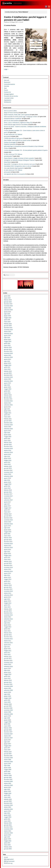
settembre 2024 (8, 334)
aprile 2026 (7, 296)
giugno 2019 (7, 458)
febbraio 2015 (8, 561)
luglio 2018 (7, 480)
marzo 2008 (7, 726)
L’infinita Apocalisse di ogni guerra (13, 138)
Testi (5, 88)
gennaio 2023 (8, 373)
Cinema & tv (7, 92)
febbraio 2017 (8, 514)
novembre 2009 (8, 686)
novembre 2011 (8, 639)
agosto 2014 (7, 573)
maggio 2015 (8, 555)
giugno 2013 (7, 601)
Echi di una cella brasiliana (11, 121)
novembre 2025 (8, 306)
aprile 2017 (7, 510)
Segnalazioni (8, 100)
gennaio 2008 (8, 730)
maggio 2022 (8, 389)
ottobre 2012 (8, 617)
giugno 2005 (7, 791)
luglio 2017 (7, 504)
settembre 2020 (8, 429)
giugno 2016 (7, 530)
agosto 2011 (7, 645)
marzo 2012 (7, 631)
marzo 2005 (7, 797)
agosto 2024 (7, 336)
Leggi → (7, 69)
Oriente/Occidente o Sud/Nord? (13, 119)
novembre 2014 (8, 567)
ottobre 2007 (8, 736)
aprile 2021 (7, 415)
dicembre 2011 (8, 637)
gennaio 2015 (8, 563)
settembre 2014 (8, 571)
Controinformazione (9, 84)
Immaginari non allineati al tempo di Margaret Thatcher (19, 160)
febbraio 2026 (8, 300)
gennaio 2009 (8, 706)
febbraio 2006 (8, 775)
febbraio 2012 (8, 633)
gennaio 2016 (8, 540)
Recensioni (7, 82)
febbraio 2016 (8, 538)
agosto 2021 (7, 407)
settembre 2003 (8, 833)
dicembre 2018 (8, 470)
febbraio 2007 (8, 752)
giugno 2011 (7, 649)
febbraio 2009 (8, 704)
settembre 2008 (8, 714)
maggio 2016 (8, 532)
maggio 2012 (8, 627)
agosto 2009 (7, 692)
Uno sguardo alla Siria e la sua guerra (14, 174)
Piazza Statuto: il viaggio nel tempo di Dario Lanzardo (19, 158)
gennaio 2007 (8, 754)
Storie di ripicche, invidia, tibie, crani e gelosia (17, 115)
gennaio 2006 (8, 777)
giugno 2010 (7, 672)
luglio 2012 (7, 623)
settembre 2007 (8, 738)
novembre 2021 (8, 401)
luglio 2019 (7, 456)
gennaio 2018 (8, 492)
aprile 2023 (7, 367)
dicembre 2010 (8, 661)
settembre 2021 (8, 405)
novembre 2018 (8, 472)
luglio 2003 (7, 837)
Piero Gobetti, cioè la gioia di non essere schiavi (17, 140)
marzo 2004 (7, 821)
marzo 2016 (7, 536)
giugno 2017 (7, 506)
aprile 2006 (7, 772)
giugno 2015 (7, 554)
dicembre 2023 (8, 351)
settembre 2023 (8, 357)
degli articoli (9, 859)
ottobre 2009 (8, 688)
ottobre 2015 (8, 546)
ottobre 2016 (8, 522)
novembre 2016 (8, 520)
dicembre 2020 (8, 423)
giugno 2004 (7, 815)
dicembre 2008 (8, 708)
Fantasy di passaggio (10, 142)
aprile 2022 (7, 391)
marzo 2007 (7, 750)
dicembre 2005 (8, 779)
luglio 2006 (7, 766)
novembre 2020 (8, 425)
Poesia (6, 90)
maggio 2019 (8, 460)
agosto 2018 (7, 478)
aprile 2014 (7, 581)
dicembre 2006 (8, 756)
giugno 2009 (7, 696)
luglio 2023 (7, 361)
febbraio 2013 (8, 609)
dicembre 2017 (8, 494)
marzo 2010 (7, 678)
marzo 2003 (7, 845)
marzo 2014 (7, 583)
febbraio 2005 (8, 799)
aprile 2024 (7, 343)
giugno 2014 (7, 577)
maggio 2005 (8, 793)
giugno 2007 (7, 744)
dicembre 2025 (8, 304)
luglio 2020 (7, 433)
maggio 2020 (8, 437)
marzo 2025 (7, 322)
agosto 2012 (7, 621)
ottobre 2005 (8, 783)
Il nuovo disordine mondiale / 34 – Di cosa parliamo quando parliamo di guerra (26, 150)
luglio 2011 (7, 647)
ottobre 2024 (8, 332)
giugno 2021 (7, 411)
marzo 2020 (7, 441)
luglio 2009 (7, 694)
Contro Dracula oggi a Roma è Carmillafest (16, 125)
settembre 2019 (8, 452)
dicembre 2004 (8, 803)
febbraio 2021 (8, 419)
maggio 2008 (8, 722)
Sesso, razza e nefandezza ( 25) (18, 123)
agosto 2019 (7, 454)
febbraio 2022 (8, 395)
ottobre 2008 (8, 712)
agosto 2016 (7, 526)
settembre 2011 (8, 643)
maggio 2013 (8, 603)
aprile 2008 (7, 724)
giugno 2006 (7, 768)
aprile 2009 (7, 700)
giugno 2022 (7, 387)
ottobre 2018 (8, 474)
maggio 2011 (8, 651)
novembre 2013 (8, 591)
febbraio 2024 (8, 347)
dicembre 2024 (8, 328)
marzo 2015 (7, 559)
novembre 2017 (8, 496)
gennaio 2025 (8, 326)
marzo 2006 (7, 773)
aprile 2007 (7, 748)
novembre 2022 (8, 377)
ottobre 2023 (8, 355)
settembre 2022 (8, 381)
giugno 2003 (7, 839)
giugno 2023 (7, 363)
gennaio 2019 (8, 468)
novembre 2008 (8, 710)
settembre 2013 (8, 595)
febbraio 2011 (8, 657)
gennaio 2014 (8, 587)
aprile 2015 (7, 557)
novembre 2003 (8, 829)
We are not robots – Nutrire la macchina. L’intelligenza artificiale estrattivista (25, 127)
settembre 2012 (8, 619)
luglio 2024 (7, 338)
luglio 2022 (7, 385)
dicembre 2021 (8, 399)
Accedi (6, 857)
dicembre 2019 (8, 447)
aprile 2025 (7, 320)
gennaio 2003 (8, 849)
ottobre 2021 (8, 403)
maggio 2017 (8, 508)
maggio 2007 (8, 746)
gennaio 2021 (8, 421)
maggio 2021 (8, 413)
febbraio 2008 (8, 728)
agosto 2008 (7, 716)
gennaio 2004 (8, 825)
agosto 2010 (7, 668)
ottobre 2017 (8, 498)
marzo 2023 (7, 369)
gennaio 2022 (8, 397)
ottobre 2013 (8, 593)
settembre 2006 (8, 762)
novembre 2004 (8, 805)
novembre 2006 (8, 758)
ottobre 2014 (8, 569)
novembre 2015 (8, 544)
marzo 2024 (7, 345)
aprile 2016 (7, 534)
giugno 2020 (7, 435)
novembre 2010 (8, 663)
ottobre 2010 (8, 664)
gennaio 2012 (8, 635)
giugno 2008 (7, 720)
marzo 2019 (7, 464)
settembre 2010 (8, 666)
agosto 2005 (7, 787)
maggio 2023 (8, 365)
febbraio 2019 (8, 466)
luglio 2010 (7, 670)
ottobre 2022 (8, 379)
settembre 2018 (8, 476)
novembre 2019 (8, 448)
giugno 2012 (7, 625)
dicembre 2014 (8, 565)
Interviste (7, 86)
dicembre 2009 (8, 684)
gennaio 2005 (8, 801)
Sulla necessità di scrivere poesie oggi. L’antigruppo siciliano (21, 117)
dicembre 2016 (8, 518)
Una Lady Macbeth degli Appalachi (14, 168)
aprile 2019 (7, 462)
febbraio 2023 (8, 371)
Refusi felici (7, 162)
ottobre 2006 (8, 760)
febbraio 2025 (8, 324)
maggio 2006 (8, 770)
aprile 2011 (7, 653)
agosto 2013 (7, 597)
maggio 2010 (8, 674)
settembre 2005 (8, 785)
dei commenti (9, 861)
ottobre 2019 (8, 450)
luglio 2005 (7, 789)
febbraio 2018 (8, 490)
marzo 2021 (7, 417)
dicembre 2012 (8, 613)
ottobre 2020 (8, 427)
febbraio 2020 (8, 443)
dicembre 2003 (8, 827)
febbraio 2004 (8, 823)
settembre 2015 (8, 548)
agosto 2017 (7, 502)
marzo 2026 (7, 298)
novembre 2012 (8, 615)
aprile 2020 (7, 439)
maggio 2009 (8, 698)
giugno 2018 (7, 482)
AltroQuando (8, 102)
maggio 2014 (8, 579)
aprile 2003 (7, 843)
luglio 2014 (7, 575)
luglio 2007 (7, 742)
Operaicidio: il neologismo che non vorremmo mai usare (20, 164)
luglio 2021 (7, 409)
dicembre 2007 (8, 732)
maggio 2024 (8, 341)
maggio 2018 (8, 484)
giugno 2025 (7, 316)
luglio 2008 (7, 718)
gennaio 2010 (8, 682)
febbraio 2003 (8, 847)
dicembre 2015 (8, 542)
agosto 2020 (7, 431)
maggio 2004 (8, 817)
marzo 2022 (7, 393)
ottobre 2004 (8, 807)
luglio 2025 (7, 314)
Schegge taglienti (9, 94)
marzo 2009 (7, 702)
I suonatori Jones (9, 98)
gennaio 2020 (8, 445)
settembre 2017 (8, 500)
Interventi (7, 80)
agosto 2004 (7, 811)
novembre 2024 (8, 330)
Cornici (21, 22)
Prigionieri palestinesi (10, 144)
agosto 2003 (7, 835)
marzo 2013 (7, 607)
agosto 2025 (7, 312)
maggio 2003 (8, 841)
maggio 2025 (8, 318)
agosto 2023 (7, 359)
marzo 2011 (7, 655)
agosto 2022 (7, 383)
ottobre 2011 (8, 641)
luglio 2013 (7, 599)
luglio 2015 (7, 552)
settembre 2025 (8, 310)
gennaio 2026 (8, 302)
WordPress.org (8, 863)
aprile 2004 (7, 819)
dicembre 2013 (8, 589)
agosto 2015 (7, 550)
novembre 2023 (8, 353)
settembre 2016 (8, 524)
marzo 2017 (7, 512)
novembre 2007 (8, 734)
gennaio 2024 (8, 349)
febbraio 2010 (8, 680)
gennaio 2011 (8, 659)
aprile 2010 (7, 676)
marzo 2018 (7, 488)
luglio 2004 (7, 813)
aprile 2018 (7, 486)
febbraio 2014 (8, 585)
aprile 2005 (7, 795)
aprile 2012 (7, 629)
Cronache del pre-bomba (11, 96)
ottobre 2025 (8, 308)
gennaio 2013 (8, 611)
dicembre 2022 (8, 375)
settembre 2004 (8, 809)
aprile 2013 (7, 605)
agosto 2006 (7, 764)
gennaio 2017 (8, 516)
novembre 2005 (8, 781)
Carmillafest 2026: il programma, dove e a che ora (18, 166)
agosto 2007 (7, 740)
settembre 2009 (8, 690)
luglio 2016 (7, 528)
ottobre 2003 (8, 831)
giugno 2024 (7, 339)
